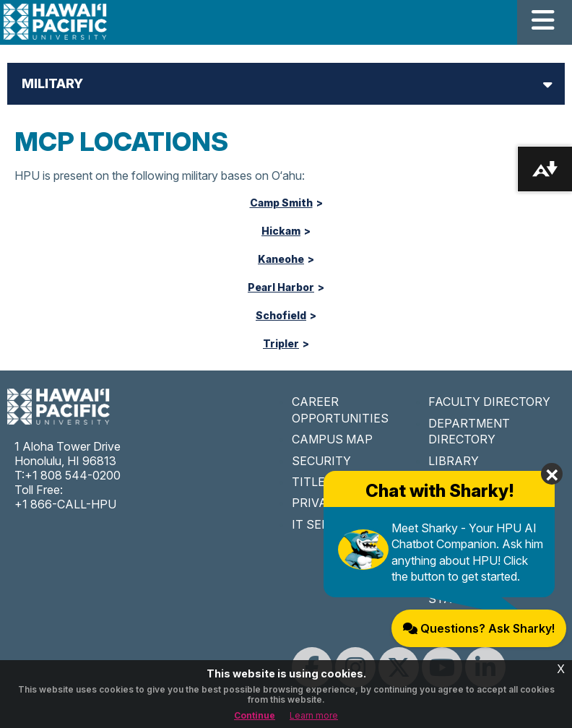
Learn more (314, 715)
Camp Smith (281, 203)
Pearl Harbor (281, 287)
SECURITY (321, 461)
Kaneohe (281, 259)
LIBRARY (454, 461)
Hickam (281, 231)
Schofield (281, 316)
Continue (255, 715)
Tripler (281, 344)
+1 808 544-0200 (73, 475)
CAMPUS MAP (332, 439)
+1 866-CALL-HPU (65, 504)
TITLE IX (316, 482)
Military (52, 83)
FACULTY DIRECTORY (489, 402)
